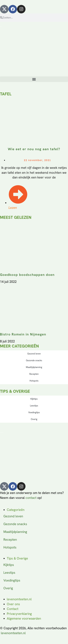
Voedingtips (34, 412)
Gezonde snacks (34, 360)
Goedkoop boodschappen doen (27, 275)
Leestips (34, 406)
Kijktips (34, 399)
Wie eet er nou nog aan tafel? (34, 149)
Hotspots (34, 381)
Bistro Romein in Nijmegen (23, 334)
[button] (34, 79)
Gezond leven (34, 354)
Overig (34, 419)
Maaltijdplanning (34, 367)
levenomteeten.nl (13, 633)
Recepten (34, 374)
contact (31, 498)
